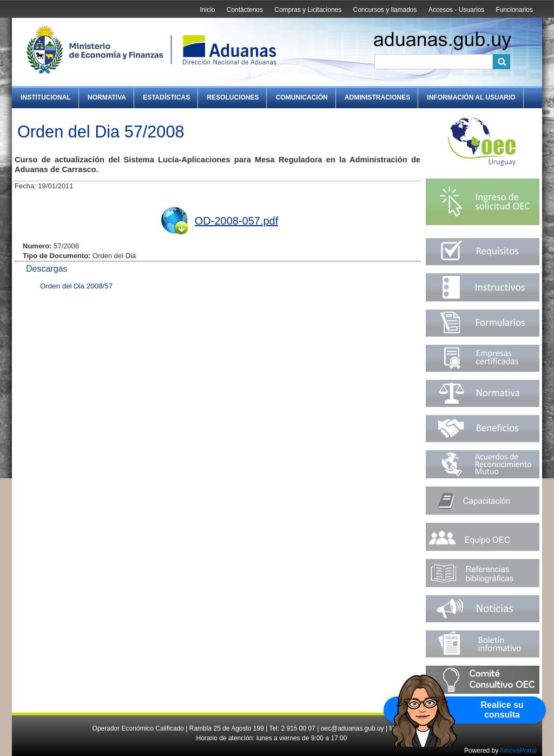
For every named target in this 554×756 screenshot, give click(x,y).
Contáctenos (245, 10)
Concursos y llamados (385, 10)
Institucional (46, 97)
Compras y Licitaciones (308, 10)
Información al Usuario (471, 97)
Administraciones (377, 97)
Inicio (207, 10)
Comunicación (302, 97)
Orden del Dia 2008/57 (76, 286)
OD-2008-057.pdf (237, 221)
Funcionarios (514, 10)
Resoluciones (233, 97)
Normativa (107, 97)
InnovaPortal (519, 751)
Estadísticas (166, 97)
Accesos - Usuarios (456, 10)
